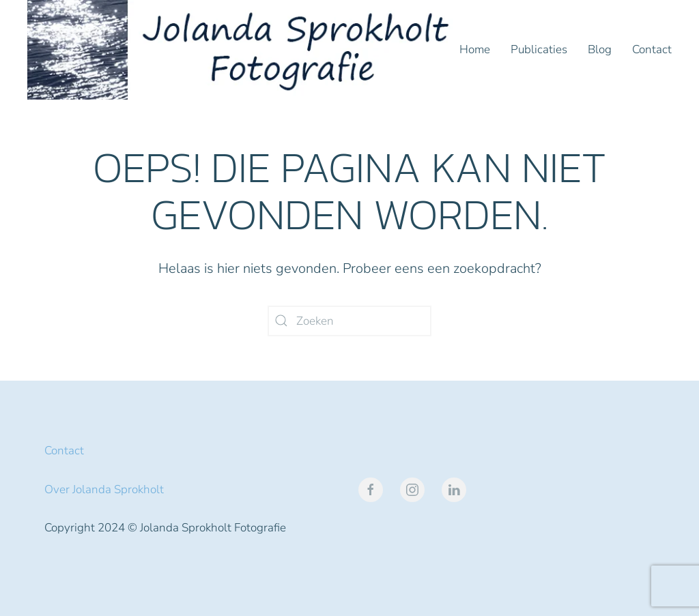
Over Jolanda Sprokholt (104, 489)
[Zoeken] (349, 321)
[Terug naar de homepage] (243, 50)
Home (475, 49)
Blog (600, 49)
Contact (652, 49)
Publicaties (539, 49)
